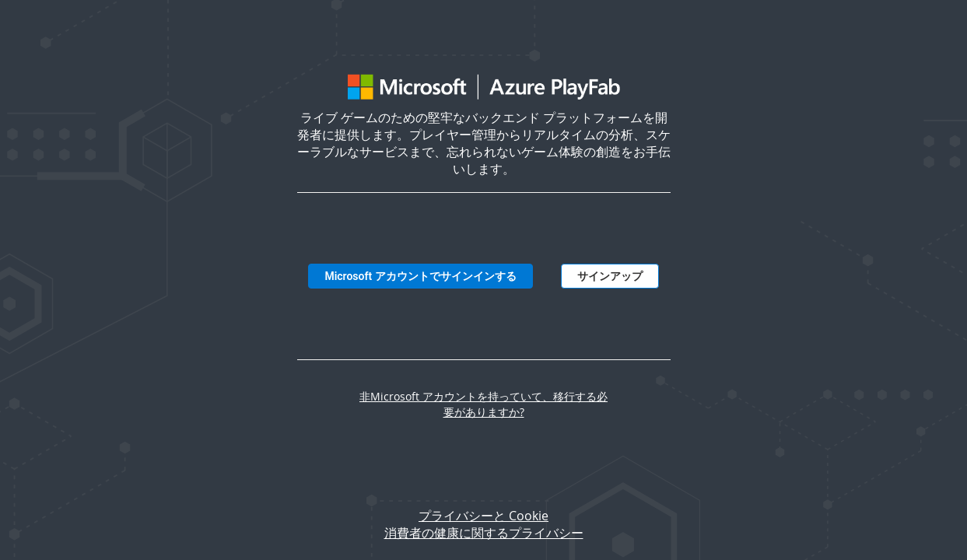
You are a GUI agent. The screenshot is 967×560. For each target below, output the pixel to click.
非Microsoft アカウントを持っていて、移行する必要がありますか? (483, 404)
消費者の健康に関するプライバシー (484, 533)
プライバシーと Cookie (483, 516)
